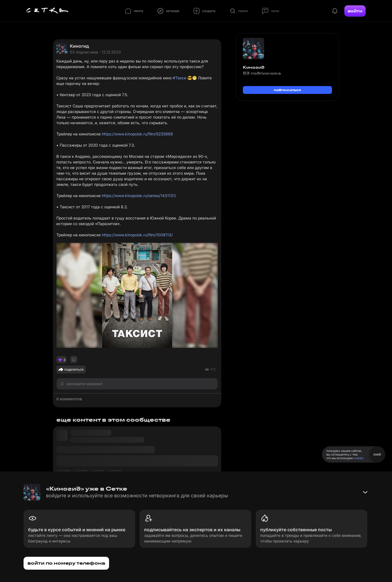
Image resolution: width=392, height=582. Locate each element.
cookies (358, 458)
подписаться (287, 90)
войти (355, 11)
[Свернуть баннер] (365, 492)
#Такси (179, 78)
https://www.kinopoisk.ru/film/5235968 (137, 134)
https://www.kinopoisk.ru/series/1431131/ (139, 196)
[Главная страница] (47, 11)
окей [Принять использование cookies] (377, 454)
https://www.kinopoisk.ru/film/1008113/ (137, 235)
